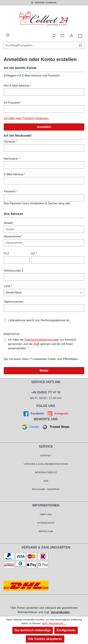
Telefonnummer (14, 302)
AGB (36, 344)
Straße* (9, 223)
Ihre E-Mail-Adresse (17, 86)
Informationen (46, 505)
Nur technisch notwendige (33, 630)
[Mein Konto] (72, 36)
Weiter (44, 371)
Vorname (10, 142)
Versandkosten (60, 612)
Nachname (12, 159)
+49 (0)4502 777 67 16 (46, 392)
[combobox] (40, 45)
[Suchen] (80, 45)
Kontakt (46, 456)
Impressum (46, 531)
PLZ (6, 253)
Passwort (11, 191)
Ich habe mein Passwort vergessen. (26, 118)
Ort (34, 253)
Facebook (34, 413)
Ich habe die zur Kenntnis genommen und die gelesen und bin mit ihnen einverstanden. (42, 344)
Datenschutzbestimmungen (42, 340)
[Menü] (8, 35)
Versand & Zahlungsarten (46, 547)
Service (46, 446)
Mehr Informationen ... (54, 623)
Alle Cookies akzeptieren (45, 639)
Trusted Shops (56, 427)
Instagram (57, 413)
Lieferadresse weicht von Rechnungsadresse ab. (39, 320)
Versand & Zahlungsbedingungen (46, 464)
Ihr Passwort (13, 103)
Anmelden (44, 127)
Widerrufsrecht (46, 472)
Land (8, 286)
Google (31, 427)
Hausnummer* (13, 236)
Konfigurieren (66, 630)
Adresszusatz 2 (14, 271)
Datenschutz (46, 523)
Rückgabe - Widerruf (46, 489)
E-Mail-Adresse (15, 174)
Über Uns (46, 514)
